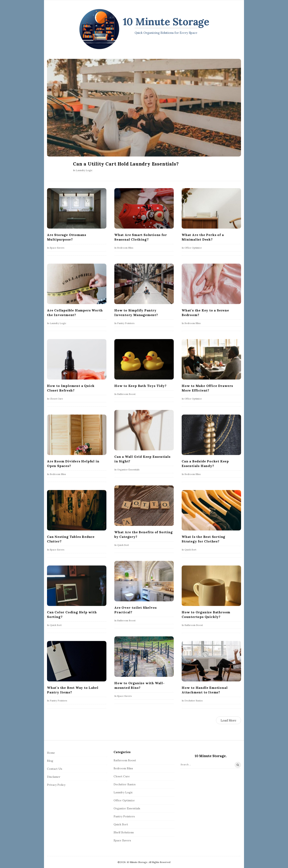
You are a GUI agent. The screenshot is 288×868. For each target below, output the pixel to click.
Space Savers (57, 248)
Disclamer (54, 777)
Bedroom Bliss (125, 248)
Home (51, 753)
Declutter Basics (193, 700)
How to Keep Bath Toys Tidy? (140, 386)
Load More (228, 720)
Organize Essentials (128, 469)
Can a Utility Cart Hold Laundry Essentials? (126, 164)
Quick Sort (123, 545)
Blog (50, 761)
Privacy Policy (56, 785)
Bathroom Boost (126, 394)
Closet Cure (56, 399)
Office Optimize (193, 248)
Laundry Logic (84, 170)
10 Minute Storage (166, 22)
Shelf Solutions (124, 832)
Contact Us (55, 769)
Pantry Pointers (126, 323)
